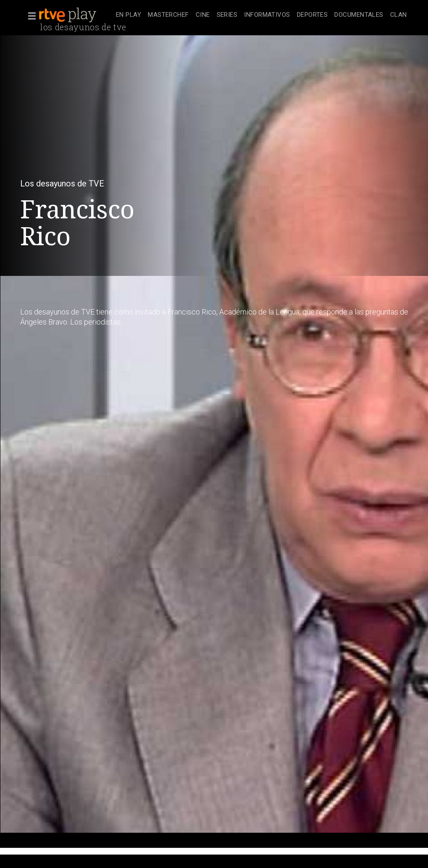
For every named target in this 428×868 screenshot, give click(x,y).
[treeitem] (129, 15)
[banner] (76, 15)
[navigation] (261, 15)
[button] (29, 16)
